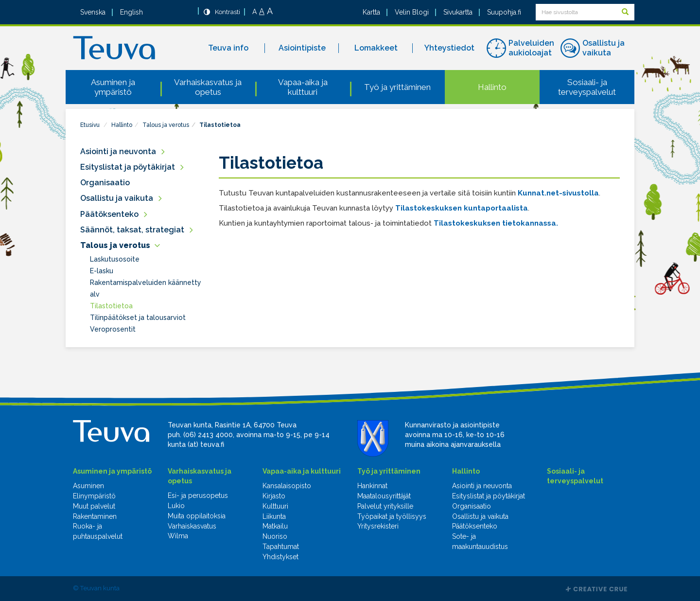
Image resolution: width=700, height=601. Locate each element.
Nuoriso (275, 536)
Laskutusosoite (115, 259)
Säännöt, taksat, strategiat (132, 230)
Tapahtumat (281, 547)
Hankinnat (372, 486)
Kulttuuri (275, 506)
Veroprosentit (113, 329)
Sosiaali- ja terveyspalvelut (587, 87)
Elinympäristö (94, 496)
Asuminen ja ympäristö (113, 87)
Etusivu (90, 125)
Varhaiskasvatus (192, 526)
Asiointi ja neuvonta (118, 151)
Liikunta (274, 516)
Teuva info (228, 48)
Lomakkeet (376, 48)
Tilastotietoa (220, 125)
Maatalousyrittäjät (384, 496)
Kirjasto (274, 496)
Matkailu (275, 526)
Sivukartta (458, 12)
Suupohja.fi (504, 12)
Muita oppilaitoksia (197, 516)
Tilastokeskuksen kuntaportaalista (462, 208)
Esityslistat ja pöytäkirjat (128, 167)
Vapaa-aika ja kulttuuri (303, 87)
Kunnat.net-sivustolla (558, 193)
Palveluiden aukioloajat (531, 48)
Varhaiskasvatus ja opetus (208, 87)
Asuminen (88, 486)
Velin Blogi (412, 12)
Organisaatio (105, 183)
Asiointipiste (302, 48)
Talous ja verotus (166, 125)
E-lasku (102, 271)
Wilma (178, 536)
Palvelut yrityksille (385, 506)
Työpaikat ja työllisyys (392, 516)
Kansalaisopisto (287, 486)
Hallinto (492, 87)
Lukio (176, 506)
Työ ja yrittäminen (397, 87)
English (131, 12)
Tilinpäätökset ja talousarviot (138, 318)
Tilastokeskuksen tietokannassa (495, 223)
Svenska (93, 12)
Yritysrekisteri (378, 526)
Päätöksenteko (109, 214)
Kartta (371, 12)
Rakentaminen (95, 516)
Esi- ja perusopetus (198, 495)
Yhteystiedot (449, 48)
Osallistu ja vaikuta (604, 48)
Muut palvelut (94, 506)
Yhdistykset (280, 557)
